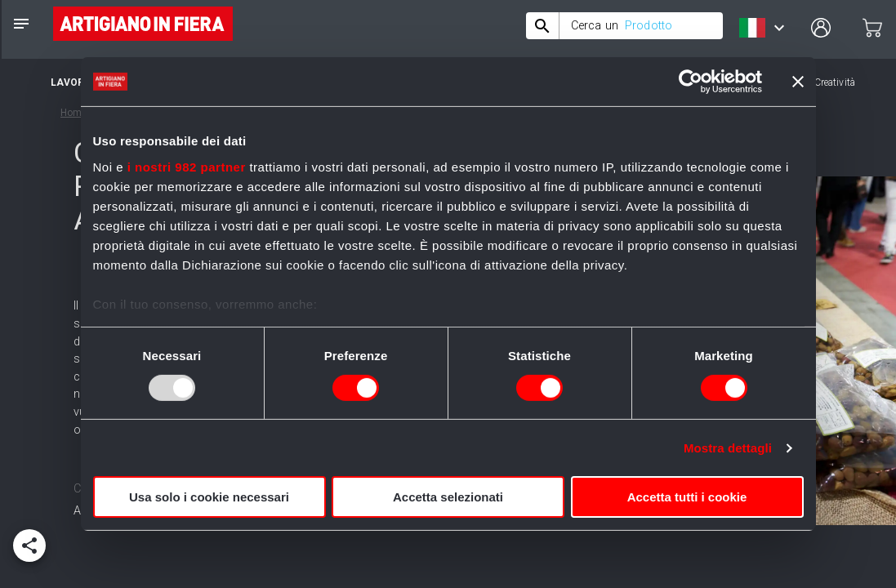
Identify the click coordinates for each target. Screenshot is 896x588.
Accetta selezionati (448, 497)
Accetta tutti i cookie (687, 497)
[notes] (21, 24)
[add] (29, 546)
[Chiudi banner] (798, 82)
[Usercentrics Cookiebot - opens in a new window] (691, 82)
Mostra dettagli (728, 448)
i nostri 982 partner (187, 166)
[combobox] (624, 26)
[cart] (872, 28)
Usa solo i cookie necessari (209, 497)
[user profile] (821, 28)
